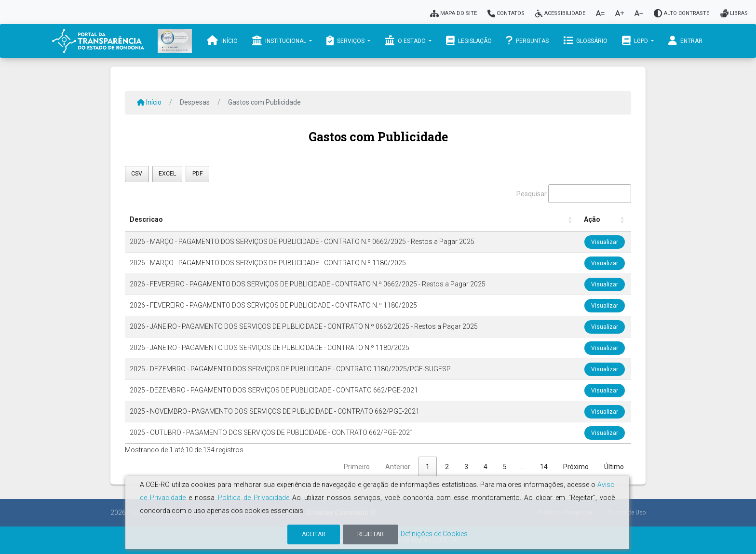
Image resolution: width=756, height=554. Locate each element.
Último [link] (614, 467)
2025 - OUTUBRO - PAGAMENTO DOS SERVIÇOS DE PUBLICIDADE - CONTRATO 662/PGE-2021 (272, 432)
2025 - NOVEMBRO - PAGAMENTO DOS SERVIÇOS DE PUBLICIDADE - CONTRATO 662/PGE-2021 (275, 411)
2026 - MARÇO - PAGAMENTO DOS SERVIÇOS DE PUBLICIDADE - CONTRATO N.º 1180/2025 (268, 263)
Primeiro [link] (357, 467)
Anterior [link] (398, 467)
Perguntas (527, 41)
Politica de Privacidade (254, 498)
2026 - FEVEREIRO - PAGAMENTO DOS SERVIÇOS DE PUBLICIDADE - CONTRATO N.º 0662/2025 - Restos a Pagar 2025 (308, 284)
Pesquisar (532, 194)
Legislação (469, 41)
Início (222, 41)
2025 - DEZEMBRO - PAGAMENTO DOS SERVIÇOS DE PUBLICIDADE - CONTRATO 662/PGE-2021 (274, 390)
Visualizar (605, 242)
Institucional (280, 41)
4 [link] (486, 467)
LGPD (636, 41)
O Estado (406, 41)
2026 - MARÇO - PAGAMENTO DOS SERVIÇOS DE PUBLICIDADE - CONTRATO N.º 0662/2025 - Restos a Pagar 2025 (302, 242)
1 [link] (428, 467)
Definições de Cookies (434, 534)
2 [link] (447, 467)
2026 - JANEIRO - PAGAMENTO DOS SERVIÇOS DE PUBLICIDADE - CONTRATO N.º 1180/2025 (270, 348)
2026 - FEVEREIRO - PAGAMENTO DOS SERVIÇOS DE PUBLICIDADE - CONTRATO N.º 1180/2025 (273, 305)
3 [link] (466, 467)
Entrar (685, 41)
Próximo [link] (576, 467)
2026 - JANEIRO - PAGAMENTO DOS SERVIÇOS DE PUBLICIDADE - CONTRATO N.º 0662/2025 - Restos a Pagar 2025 (304, 326)
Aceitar (314, 534)
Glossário (585, 41)
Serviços (346, 41)
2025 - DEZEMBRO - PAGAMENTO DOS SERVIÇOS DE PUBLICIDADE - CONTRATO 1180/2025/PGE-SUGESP (290, 369)
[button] (570, 220)
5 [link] (505, 467)
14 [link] (544, 467)
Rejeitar (371, 534)
